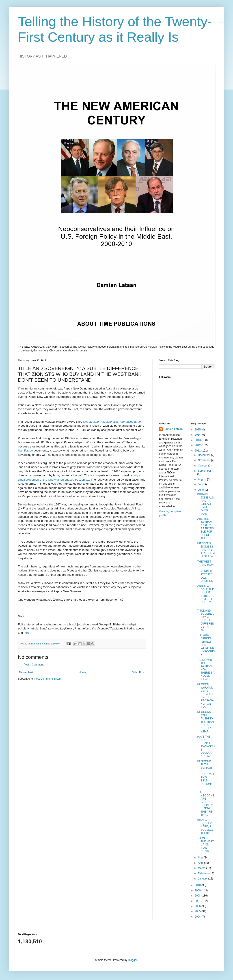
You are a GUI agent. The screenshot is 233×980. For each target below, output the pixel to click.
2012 (198, 445)
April (201, 863)
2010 (198, 885)
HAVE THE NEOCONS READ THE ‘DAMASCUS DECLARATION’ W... (206, 746)
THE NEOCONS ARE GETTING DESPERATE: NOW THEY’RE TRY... (206, 803)
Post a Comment (33, 665)
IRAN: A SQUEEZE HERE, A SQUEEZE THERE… (205, 827)
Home (82, 672)
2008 (198, 896)
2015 (198, 430)
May (201, 858)
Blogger (133, 960)
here (27, 633)
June (201, 490)
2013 (198, 440)
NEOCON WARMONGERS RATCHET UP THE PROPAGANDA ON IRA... (205, 696)
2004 (198, 917)
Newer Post (26, 672)
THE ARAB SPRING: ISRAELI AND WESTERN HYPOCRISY (206, 645)
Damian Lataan (173, 429)
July (201, 484)
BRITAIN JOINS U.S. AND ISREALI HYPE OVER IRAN (206, 504)
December (204, 455)
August (202, 479)
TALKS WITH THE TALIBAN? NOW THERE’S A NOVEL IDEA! (206, 670)
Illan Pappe (25, 450)
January (203, 879)
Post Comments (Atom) (48, 679)
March (202, 868)
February (204, 873)
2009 (198, 890)
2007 (198, 901)
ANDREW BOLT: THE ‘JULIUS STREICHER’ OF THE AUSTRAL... (206, 596)
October (203, 466)
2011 (198, 451)
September (204, 471)
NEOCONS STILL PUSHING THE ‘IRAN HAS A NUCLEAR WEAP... (205, 722)
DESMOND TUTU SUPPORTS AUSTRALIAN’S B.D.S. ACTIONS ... (205, 774)
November (204, 460)
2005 (198, 911)
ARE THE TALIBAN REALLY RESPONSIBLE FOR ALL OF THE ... (206, 529)
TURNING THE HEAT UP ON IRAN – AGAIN (205, 845)
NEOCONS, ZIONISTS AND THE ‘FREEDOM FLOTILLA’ (206, 550)
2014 (198, 435)
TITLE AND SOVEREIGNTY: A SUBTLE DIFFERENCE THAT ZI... (206, 620)
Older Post (138, 672)
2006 (198, 906)
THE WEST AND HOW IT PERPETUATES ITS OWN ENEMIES (205, 571)
